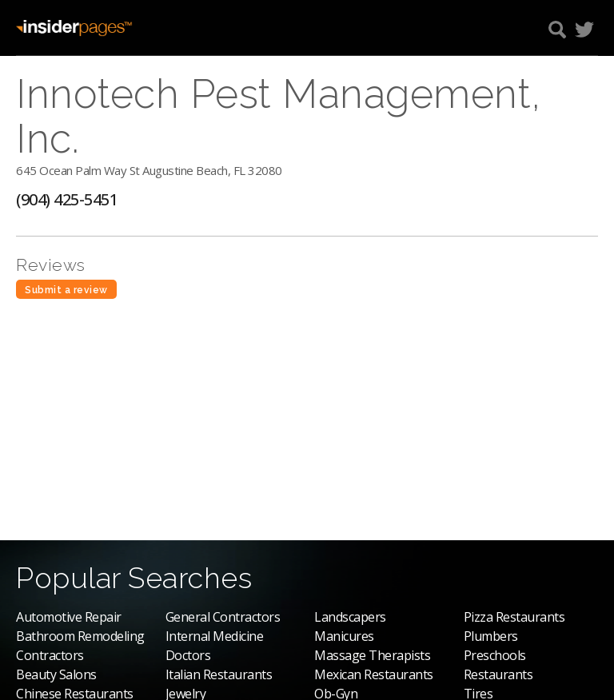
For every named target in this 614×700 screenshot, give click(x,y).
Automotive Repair (69, 617)
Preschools (495, 655)
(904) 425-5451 (67, 199)
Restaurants (498, 674)
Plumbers (491, 636)
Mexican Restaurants (374, 674)
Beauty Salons (56, 674)
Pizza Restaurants (514, 617)
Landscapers (350, 617)
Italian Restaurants (219, 674)
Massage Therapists (372, 655)
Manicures (344, 636)
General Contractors (223, 617)
